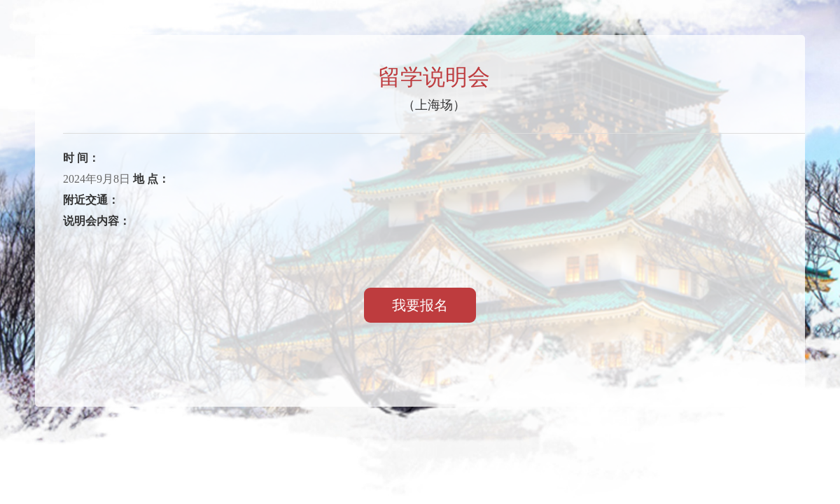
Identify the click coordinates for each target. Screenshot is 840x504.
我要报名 (420, 305)
